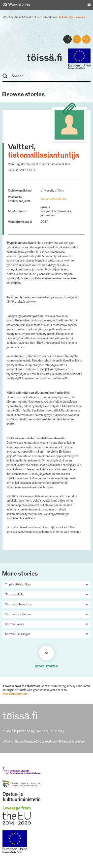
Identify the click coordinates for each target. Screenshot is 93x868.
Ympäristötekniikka (53, 199)
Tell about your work (72, 17)
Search (7, 76)
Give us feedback (46, 17)
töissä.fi (44, 58)
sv (86, 39)
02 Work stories (16, 5)
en (68, 39)
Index (30, 17)
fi (77, 39)
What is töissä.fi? (14, 17)
